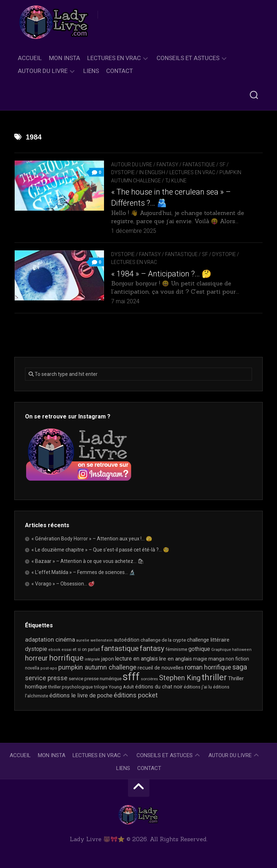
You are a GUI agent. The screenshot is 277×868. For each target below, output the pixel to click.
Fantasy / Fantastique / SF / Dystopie (187, 254)
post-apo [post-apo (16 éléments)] (49, 668)
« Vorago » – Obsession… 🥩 (63, 584)
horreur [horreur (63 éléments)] (36, 658)
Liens (91, 71)
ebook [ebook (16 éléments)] (54, 650)
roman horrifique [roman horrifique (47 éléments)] (208, 667)
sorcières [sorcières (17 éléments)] (149, 679)
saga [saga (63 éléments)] (240, 667)
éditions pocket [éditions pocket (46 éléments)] (136, 695)
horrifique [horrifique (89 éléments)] (66, 658)
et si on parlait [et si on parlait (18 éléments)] (86, 649)
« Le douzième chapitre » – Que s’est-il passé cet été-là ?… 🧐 (100, 550)
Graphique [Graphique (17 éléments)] (221, 649)
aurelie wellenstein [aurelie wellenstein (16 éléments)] (94, 640)
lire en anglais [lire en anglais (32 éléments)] (175, 659)
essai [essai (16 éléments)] (66, 650)
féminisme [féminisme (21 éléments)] (176, 649)
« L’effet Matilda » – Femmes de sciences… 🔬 (83, 572)
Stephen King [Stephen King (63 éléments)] (180, 678)
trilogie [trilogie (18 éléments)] (101, 687)
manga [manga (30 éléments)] (216, 659)
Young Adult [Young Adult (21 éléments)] (121, 687)
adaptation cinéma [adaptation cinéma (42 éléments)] (50, 639)
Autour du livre (43, 71)
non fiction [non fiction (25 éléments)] (237, 659)
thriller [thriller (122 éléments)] (214, 677)
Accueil (30, 58)
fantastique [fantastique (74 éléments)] (120, 648)
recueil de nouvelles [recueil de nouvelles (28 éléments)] (161, 668)
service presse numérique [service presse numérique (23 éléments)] (95, 679)
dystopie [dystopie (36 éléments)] (36, 649)
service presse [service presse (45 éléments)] (46, 678)
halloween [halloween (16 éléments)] (242, 650)
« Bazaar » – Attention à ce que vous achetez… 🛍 (88, 561)
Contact (120, 71)
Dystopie (123, 254)
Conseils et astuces (188, 58)
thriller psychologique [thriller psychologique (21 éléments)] (71, 687)
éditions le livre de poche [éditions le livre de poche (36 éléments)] (81, 695)
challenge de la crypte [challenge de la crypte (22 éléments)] (163, 640)
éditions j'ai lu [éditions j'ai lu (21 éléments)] (198, 687)
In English (152, 172)
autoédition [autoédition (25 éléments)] (127, 640)
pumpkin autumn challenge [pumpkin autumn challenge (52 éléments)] (97, 667)
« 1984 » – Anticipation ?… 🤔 (161, 274)
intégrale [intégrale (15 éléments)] (92, 659)
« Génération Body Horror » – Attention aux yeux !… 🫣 (92, 539)
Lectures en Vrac (114, 58)
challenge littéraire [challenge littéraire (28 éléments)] (208, 640)
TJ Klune (176, 181)
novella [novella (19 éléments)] (32, 668)
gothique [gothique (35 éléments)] (199, 649)
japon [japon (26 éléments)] (108, 659)
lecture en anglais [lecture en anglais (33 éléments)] (137, 659)
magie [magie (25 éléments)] (200, 659)
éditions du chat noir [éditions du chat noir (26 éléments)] (159, 687)
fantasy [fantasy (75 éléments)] (152, 648)
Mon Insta (65, 58)
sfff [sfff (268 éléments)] (131, 677)
